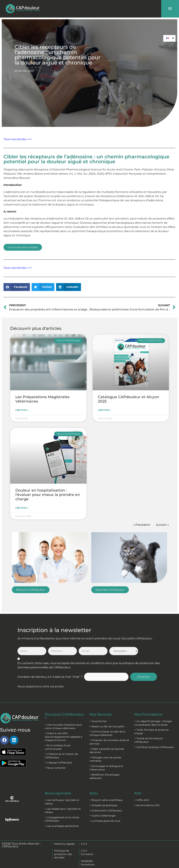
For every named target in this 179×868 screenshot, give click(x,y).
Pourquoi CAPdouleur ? (64, 716)
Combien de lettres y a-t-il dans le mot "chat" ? (50, 677)
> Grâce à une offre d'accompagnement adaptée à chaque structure (63, 737)
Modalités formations (88, 863)
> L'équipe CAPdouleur (59, 763)
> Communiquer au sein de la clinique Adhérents (107, 733)
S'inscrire (144, 677)
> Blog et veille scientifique (106, 800)
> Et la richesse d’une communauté (58, 747)
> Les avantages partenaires (62, 826)
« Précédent (142, 525)
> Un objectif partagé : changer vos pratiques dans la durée (153, 723)
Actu (94, 793)
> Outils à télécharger (103, 816)
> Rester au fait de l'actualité (107, 726)
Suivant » (162, 525)
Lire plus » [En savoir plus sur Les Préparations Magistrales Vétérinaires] (22, 410)
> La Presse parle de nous (105, 821)
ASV (138, 793)
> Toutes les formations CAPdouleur (148, 740)
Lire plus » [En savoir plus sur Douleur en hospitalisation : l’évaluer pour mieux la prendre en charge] (22, 508)
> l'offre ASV (142, 800)
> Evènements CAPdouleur (106, 811)
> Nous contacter (55, 768)
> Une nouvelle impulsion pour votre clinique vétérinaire (63, 726)
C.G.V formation (87, 852)
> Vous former (98, 721)
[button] (17, 287)
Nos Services (101, 714)
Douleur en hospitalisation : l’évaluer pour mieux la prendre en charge (48, 495)
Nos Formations (148, 714)
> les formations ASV (147, 805)
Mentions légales (65, 844)
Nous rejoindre (58, 793)
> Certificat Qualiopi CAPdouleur (154, 747)
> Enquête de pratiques (103, 805)
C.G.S (84, 844)
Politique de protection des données (63, 854)
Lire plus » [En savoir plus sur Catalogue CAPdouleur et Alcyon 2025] (104, 410)
